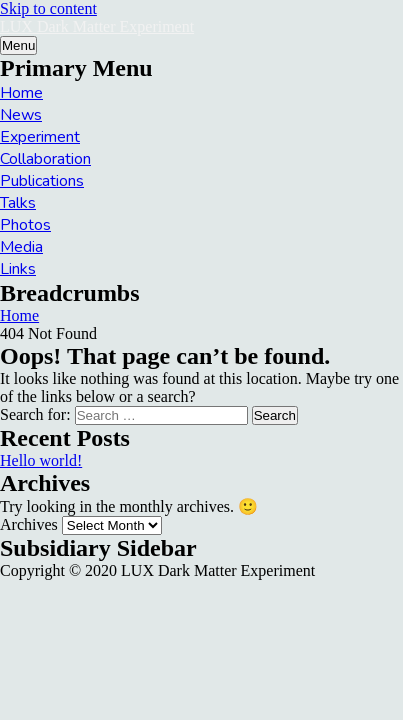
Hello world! (41, 460)
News (21, 115)
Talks (18, 203)
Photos (25, 225)
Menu (18, 45)
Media (21, 247)
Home (21, 93)
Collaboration (45, 159)
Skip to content (48, 8)
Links (18, 269)
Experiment (40, 137)
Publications (42, 181)
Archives (29, 524)
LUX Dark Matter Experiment (97, 26)
